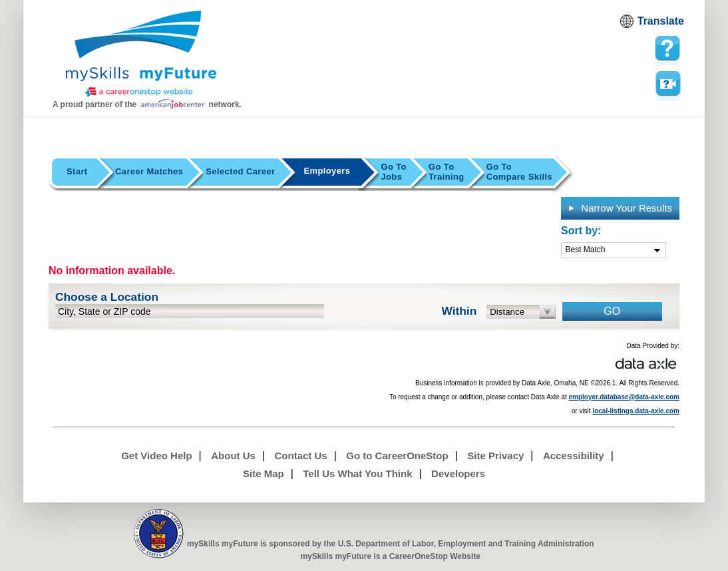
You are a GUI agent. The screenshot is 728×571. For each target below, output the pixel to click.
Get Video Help (156, 456)
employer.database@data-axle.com (625, 397)
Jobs (394, 172)
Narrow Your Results (620, 208)
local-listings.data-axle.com (636, 411)
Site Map (264, 474)
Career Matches (149, 171)
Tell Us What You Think (357, 474)
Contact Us (301, 456)
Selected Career (240, 171)
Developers (458, 474)
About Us (233, 456)
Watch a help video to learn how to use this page (667, 84)
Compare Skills (519, 172)
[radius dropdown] (521, 312)
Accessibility (574, 456)
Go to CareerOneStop (397, 456)
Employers (327, 171)
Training (447, 172)
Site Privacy (495, 456)
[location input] (190, 311)
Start (77, 171)
